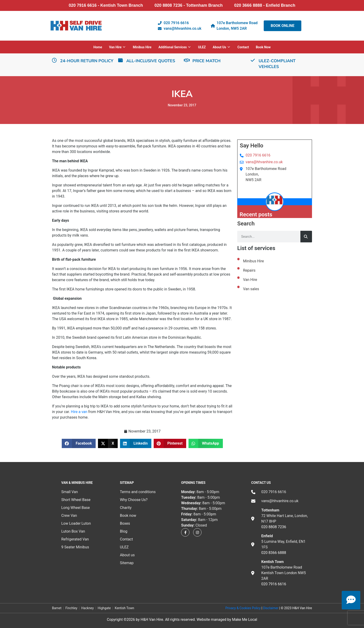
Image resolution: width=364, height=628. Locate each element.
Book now (263, 47)
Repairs (249, 270)
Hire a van (79, 412)
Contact (243, 47)
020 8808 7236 (274, 527)
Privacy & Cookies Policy (243, 608)
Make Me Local (244, 620)
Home (98, 47)
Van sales (251, 289)
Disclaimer (271, 608)
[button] (79, 443)
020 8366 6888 (274, 553)
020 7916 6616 (258, 155)
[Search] (306, 237)
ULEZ (202, 47)
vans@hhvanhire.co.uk (264, 162)
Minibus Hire (142, 47)
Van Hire (250, 280)
